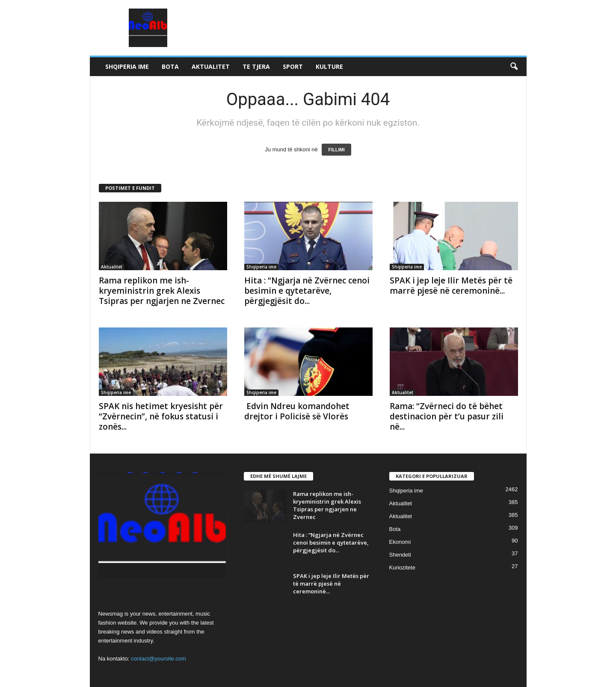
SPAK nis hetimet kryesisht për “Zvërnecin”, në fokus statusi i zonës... (161, 416)
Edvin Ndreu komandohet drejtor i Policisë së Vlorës (297, 411)
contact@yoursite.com (158, 659)
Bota (170, 66)
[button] (514, 67)
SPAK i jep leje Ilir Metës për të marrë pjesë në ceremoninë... (451, 286)
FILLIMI (336, 150)
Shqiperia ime (127, 66)
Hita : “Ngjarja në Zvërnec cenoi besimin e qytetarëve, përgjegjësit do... (307, 291)
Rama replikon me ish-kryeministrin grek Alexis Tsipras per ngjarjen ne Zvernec (162, 291)
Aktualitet (211, 66)
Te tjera (256, 66)
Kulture (329, 66)
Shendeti (400, 555)
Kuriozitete (402, 568)
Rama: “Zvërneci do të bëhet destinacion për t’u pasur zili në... (447, 416)
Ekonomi (400, 542)
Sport (293, 66)
